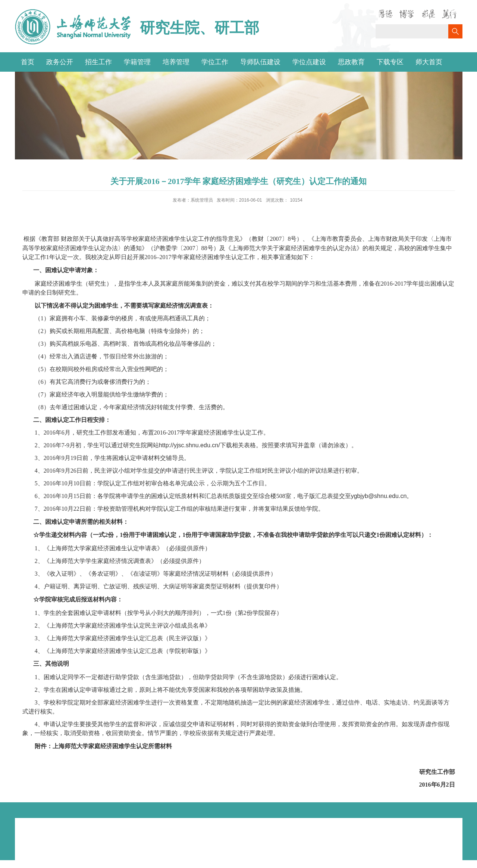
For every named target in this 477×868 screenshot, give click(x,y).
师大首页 (429, 62)
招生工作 (98, 62)
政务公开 (60, 62)
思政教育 (351, 62)
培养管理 (176, 62)
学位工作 (215, 62)
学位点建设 (309, 62)
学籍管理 (137, 62)
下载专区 (390, 62)
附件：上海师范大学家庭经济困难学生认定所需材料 (103, 746)
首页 (28, 62)
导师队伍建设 (260, 62)
